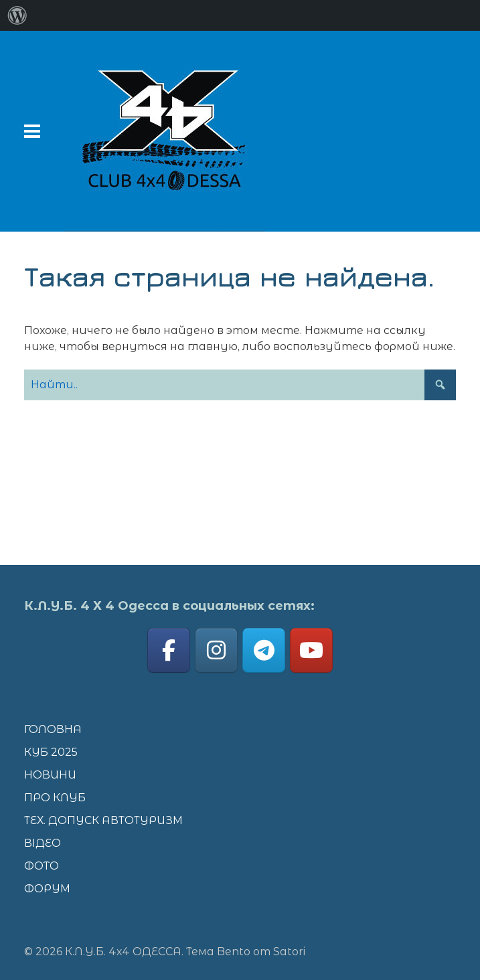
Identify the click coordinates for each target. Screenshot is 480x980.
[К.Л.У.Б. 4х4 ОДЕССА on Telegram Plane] (264, 650)
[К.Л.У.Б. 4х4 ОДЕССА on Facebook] (169, 650)
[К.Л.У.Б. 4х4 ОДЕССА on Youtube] (311, 650)
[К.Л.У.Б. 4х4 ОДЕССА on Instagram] (216, 650)
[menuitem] (17, 15)
